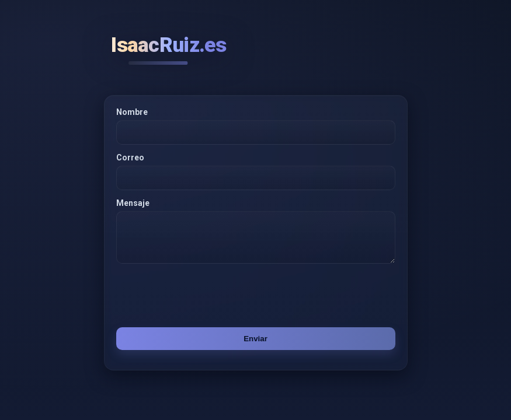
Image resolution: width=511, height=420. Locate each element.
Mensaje (133, 203)
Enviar (255, 346)
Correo (130, 157)
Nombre (132, 112)
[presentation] (201, 302)
